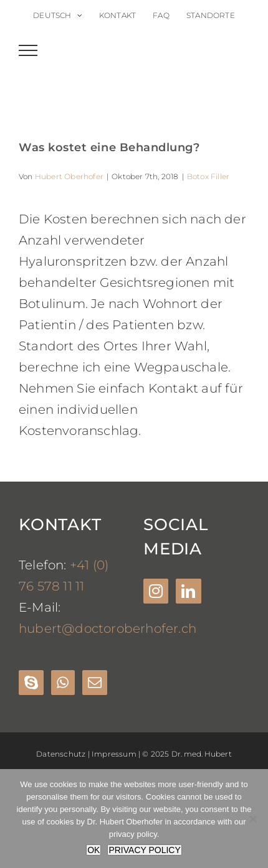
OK (93, 850)
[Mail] (95, 683)
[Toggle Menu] (28, 50)
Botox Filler (208, 176)
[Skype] (31, 683)
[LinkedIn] (188, 591)
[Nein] (252, 819)
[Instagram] (156, 591)
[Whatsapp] (63, 683)
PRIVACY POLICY (144, 850)
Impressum (114, 754)
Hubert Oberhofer (69, 176)
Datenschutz (61, 754)
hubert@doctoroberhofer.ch (108, 628)
